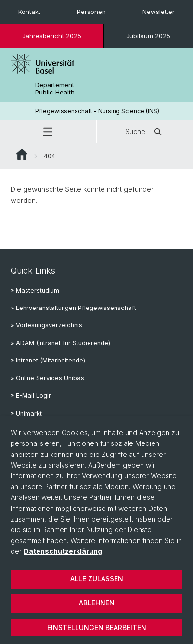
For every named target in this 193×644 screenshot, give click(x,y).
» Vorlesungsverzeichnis (46, 325)
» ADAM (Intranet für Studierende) (60, 343)
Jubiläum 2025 (148, 36)
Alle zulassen (97, 579)
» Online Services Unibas (47, 378)
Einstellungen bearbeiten (97, 627)
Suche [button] (145, 132)
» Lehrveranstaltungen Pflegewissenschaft (73, 308)
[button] (48, 132)
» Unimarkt (26, 413)
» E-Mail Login (31, 396)
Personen (91, 12)
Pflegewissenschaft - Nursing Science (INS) (97, 111)
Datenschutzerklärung (63, 551)
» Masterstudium (35, 290)
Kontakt (29, 12)
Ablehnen (97, 603)
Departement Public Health (55, 89)
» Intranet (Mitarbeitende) (48, 360)
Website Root (22, 154)
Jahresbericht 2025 (52, 36)
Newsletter (159, 12)
